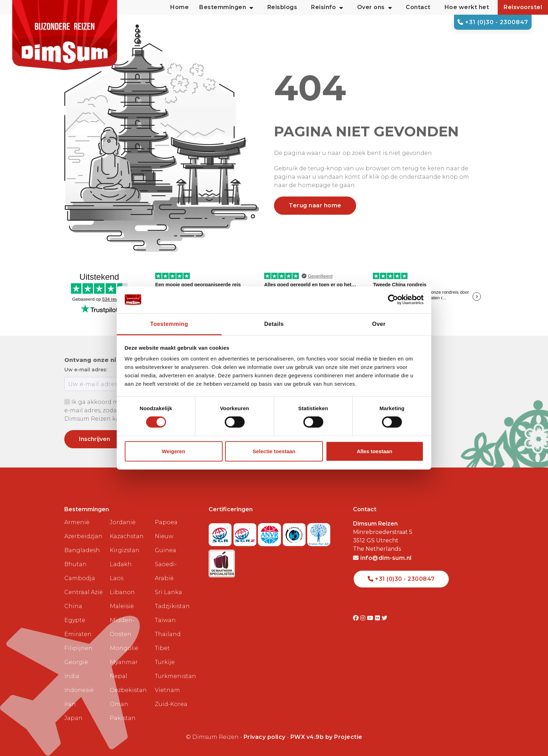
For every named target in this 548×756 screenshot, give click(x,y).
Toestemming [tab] (169, 324)
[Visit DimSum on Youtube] (371, 618)
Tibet (162, 648)
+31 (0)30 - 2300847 (493, 22)
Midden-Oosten (122, 627)
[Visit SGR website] (221, 533)
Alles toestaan (375, 451)
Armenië (77, 522)
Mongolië (124, 648)
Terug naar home (315, 205)
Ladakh (121, 564)
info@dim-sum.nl (382, 558)
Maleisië (122, 606)
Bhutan (75, 564)
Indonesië (79, 690)
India (72, 676)
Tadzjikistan (172, 606)
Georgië (76, 662)
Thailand (168, 634)
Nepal (118, 676)
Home (179, 7)
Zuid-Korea (171, 704)
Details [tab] (274, 324)
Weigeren (174, 451)
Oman (119, 704)
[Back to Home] (65, 35)
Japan (73, 718)
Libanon (122, 592)
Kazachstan (127, 536)
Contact (418, 7)
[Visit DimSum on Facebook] (357, 618)
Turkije (165, 662)
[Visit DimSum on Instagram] (364, 618)
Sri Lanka (168, 592)
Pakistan (123, 718)
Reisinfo (327, 7)
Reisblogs (282, 7)
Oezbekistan (128, 690)
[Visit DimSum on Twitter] (385, 618)
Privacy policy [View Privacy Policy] (265, 737)
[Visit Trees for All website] (319, 533)
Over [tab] (379, 324)
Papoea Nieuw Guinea (166, 536)
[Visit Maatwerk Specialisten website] (222, 561)
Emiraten (78, 634)
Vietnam (167, 690)
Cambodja (80, 578)
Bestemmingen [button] (226, 7)
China (73, 606)
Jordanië (123, 522)
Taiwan (165, 620)
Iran (70, 704)
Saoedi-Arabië (166, 571)
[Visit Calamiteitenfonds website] (295, 533)
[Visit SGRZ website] (246, 533)
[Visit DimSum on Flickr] (378, 618)
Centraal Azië (84, 592)
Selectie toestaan (274, 451)
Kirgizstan (125, 550)
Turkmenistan (175, 676)
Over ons (375, 7)
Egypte (75, 620)
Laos (117, 578)
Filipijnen (78, 648)
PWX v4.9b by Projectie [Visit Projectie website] (326, 737)
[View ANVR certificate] (270, 533)
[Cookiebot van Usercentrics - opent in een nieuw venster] (393, 300)
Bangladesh (82, 550)
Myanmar (124, 662)
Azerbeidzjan (83, 536)
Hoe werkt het (467, 7)
